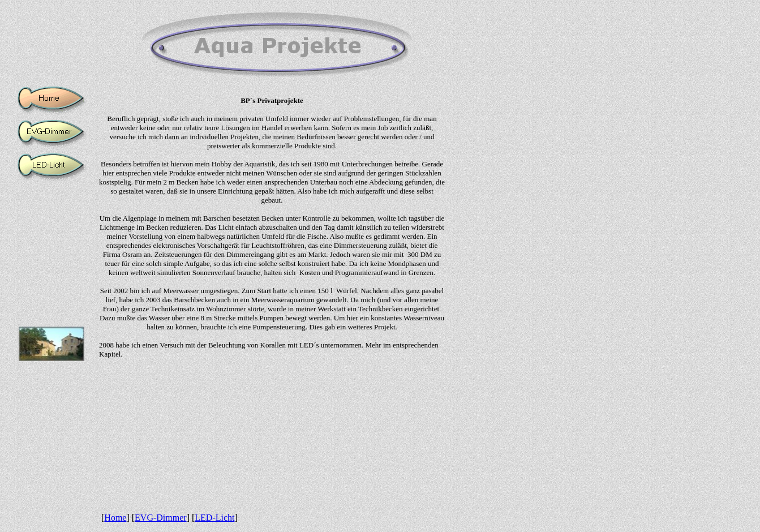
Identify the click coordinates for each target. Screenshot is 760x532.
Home (115, 518)
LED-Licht (214, 518)
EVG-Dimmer (161, 518)
